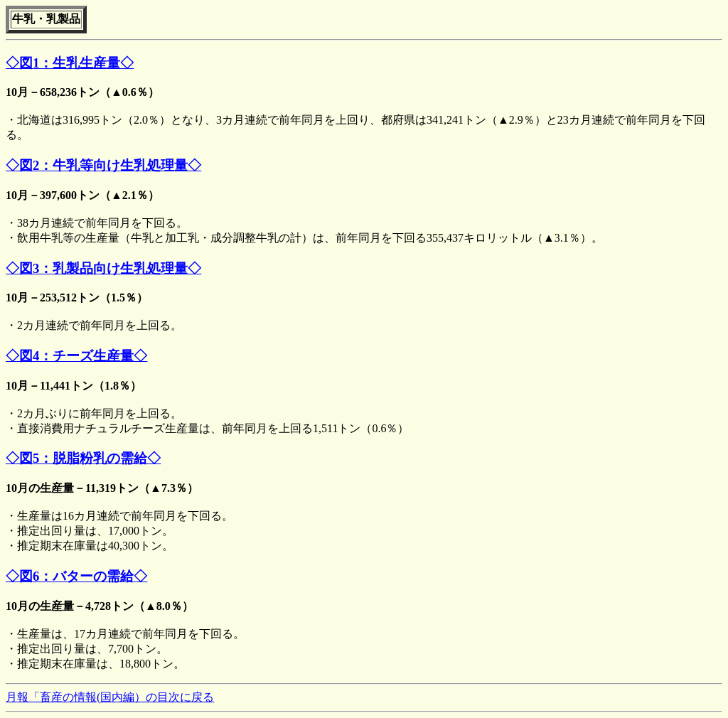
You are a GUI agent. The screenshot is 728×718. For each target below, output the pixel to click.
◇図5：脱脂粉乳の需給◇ (83, 458)
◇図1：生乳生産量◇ (70, 63)
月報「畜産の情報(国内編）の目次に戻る (110, 697)
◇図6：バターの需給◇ (76, 576)
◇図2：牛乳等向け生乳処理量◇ (103, 165)
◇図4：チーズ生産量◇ (76, 356)
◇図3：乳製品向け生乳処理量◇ (103, 268)
